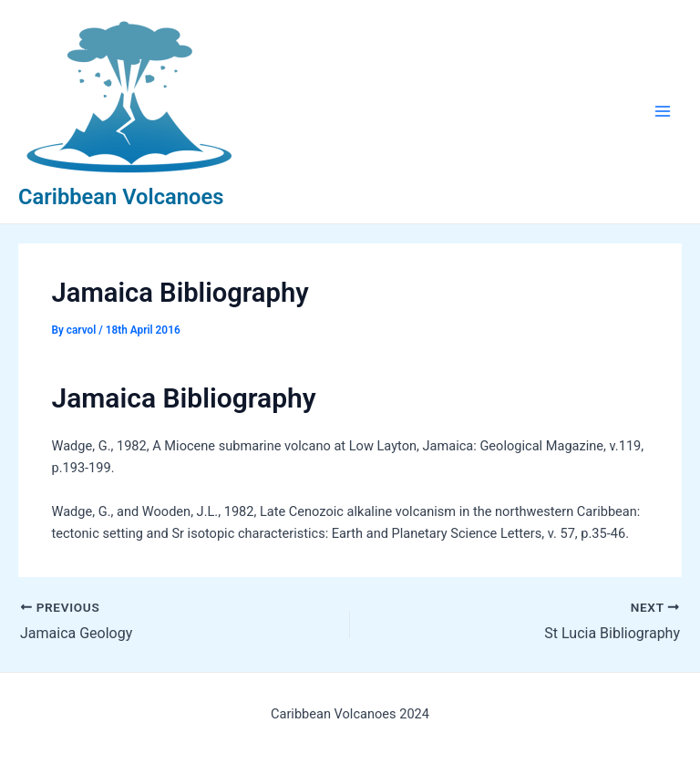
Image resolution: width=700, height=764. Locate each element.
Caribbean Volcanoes (121, 197)
